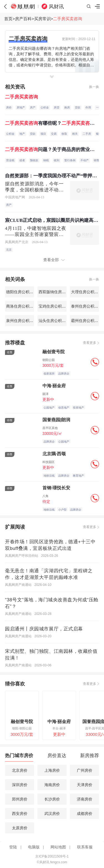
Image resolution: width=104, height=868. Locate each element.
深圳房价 (20, 785)
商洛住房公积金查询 (23, 306)
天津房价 (85, 785)
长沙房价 (52, 799)
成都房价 (85, 814)
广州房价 (85, 770)
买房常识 (42, 19)
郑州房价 (20, 799)
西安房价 (20, 814)
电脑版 (34, 847)
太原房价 (20, 828)
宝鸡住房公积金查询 (55, 306)
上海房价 (52, 770)
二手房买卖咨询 (68, 19)
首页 (8, 19)
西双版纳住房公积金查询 (59, 292)
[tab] (19, 757)
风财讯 (56, 7)
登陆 (13, 847)
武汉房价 (52, 814)
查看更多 (90, 343)
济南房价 (85, 799)
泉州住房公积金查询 (23, 321)
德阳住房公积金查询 (23, 292)
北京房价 (20, 770)
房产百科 (23, 19)
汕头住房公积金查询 (55, 321)
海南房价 (52, 785)
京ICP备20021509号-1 (52, 856)
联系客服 (85, 847)
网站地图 (58, 847)
